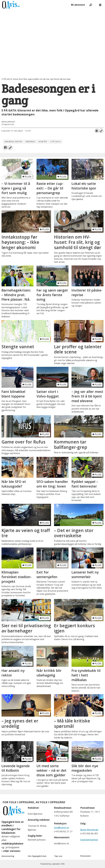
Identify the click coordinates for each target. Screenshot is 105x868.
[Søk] (91, 5)
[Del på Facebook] (97, 131)
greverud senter (13, 142)
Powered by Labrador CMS (52, 864)
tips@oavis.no (62, 827)
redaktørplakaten (12, 844)
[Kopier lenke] (101, 131)
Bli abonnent (78, 5)
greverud (30, 142)
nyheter (43, 142)
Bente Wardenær (89, 830)
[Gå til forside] (11, 5)
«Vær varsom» (12, 851)
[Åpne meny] (100, 5)
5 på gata (55, 142)
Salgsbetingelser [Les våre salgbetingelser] (89, 840)
